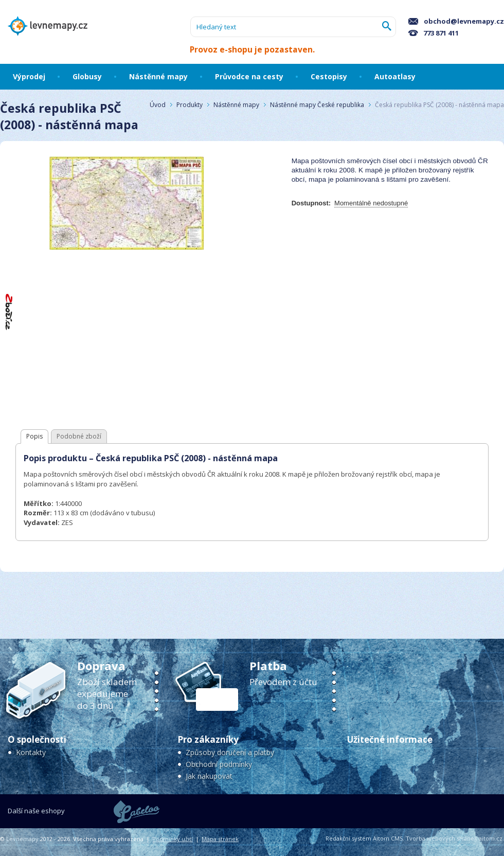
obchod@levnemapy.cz (456, 21)
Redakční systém (348, 838)
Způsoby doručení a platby (230, 752)
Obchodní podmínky (219, 764)
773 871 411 (434, 33)
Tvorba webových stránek (442, 838)
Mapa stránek (220, 839)
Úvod (158, 105)
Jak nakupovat (209, 776)
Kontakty (31, 752)
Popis (34, 436)
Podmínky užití (173, 839)
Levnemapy (22, 839)
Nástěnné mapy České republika (317, 105)
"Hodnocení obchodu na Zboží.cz (9, 312)
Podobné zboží (79, 436)
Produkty (190, 105)
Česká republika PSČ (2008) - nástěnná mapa (439, 105)
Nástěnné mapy (236, 105)
